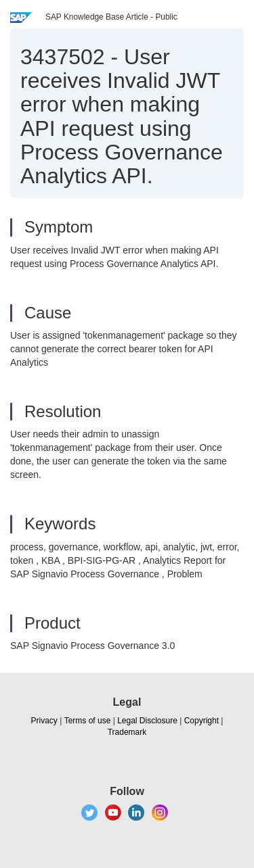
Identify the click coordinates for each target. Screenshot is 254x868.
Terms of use (88, 721)
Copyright (202, 721)
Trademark (127, 732)
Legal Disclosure (147, 721)
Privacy (44, 721)
